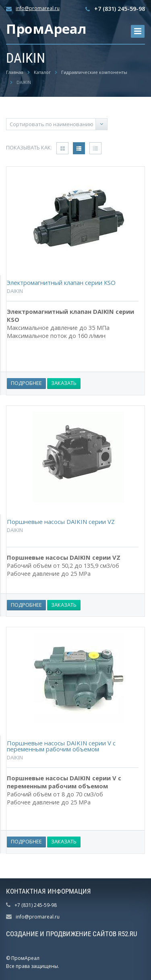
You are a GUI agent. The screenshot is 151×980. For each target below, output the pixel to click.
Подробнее (26, 383)
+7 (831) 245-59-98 (120, 9)
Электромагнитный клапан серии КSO (61, 282)
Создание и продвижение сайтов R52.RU (72, 934)
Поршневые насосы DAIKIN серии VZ (61, 522)
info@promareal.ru (38, 8)
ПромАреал (46, 29)
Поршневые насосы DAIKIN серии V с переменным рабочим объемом (61, 746)
